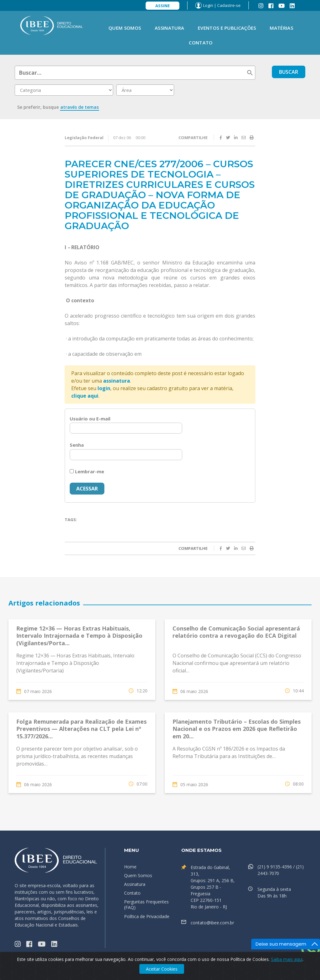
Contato (201, 43)
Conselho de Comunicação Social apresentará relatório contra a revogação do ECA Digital (236, 632)
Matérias (281, 28)
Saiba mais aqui (287, 959)
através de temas (80, 107)
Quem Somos (125, 28)
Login (208, 5)
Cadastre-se (229, 5)
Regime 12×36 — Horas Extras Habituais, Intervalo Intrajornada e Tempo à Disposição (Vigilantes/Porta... (79, 636)
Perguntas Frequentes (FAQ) (146, 905)
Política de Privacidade (147, 916)
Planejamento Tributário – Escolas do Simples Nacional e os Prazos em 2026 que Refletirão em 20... (237, 729)
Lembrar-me (87, 471)
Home (130, 867)
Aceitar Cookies (162, 969)
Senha (77, 445)
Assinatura (169, 28)
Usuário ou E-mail (90, 419)
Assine (162, 6)
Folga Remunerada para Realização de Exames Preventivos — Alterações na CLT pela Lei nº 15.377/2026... (81, 729)
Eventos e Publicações (227, 28)
